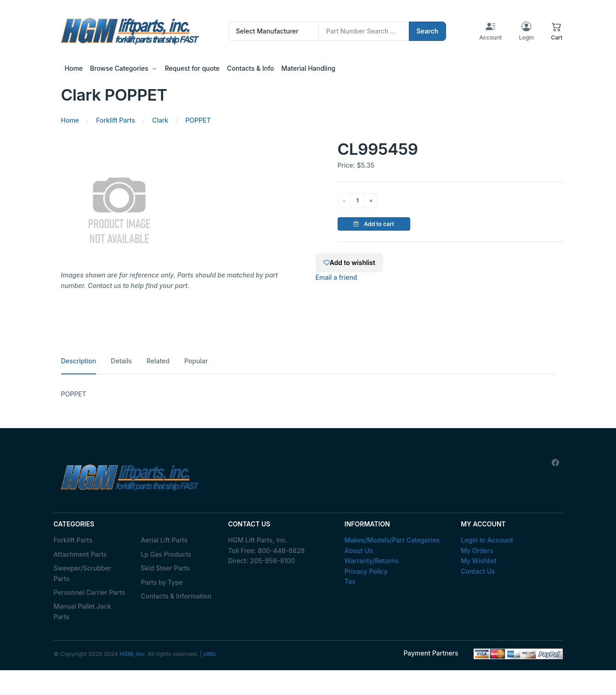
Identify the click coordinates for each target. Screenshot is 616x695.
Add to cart (374, 224)
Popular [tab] (196, 361)
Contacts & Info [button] (250, 68)
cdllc (209, 654)
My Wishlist (479, 561)
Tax (350, 581)
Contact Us (478, 571)
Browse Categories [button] (119, 68)
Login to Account (487, 540)
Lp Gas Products (166, 554)
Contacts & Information (176, 596)
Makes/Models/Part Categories (392, 540)
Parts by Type (162, 582)
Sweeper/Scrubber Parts (83, 573)
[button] (557, 31)
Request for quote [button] (192, 68)
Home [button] (74, 68)
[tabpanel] (308, 394)
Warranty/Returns (372, 561)
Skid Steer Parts (166, 568)
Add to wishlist (349, 263)
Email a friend (336, 277)
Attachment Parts (80, 554)
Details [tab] (121, 361)
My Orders (477, 551)
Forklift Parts (73, 540)
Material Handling (308, 68)
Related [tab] (158, 361)
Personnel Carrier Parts (90, 592)
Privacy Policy (366, 571)
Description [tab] (79, 361)
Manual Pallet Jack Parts (82, 611)
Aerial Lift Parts (164, 540)
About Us (359, 551)
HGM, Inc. (133, 654)
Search (428, 31)
